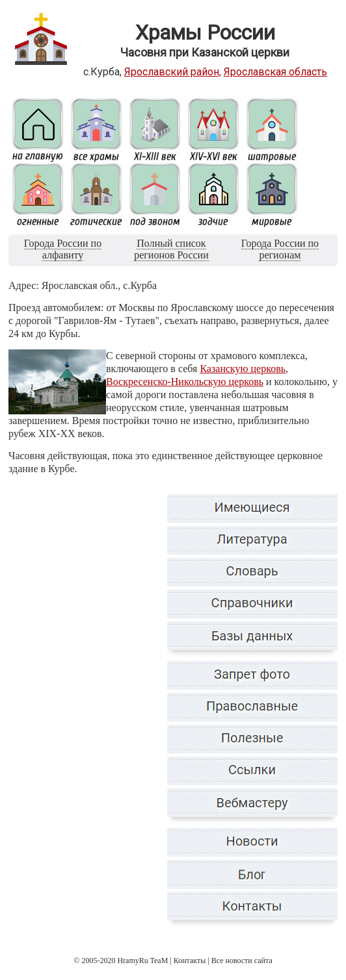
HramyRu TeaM (142, 961)
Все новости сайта (242, 961)
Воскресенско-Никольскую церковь (185, 382)
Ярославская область (275, 72)
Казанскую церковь (243, 369)
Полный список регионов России (171, 249)
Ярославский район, (173, 72)
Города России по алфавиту (63, 249)
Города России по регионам (280, 249)
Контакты (190, 961)
